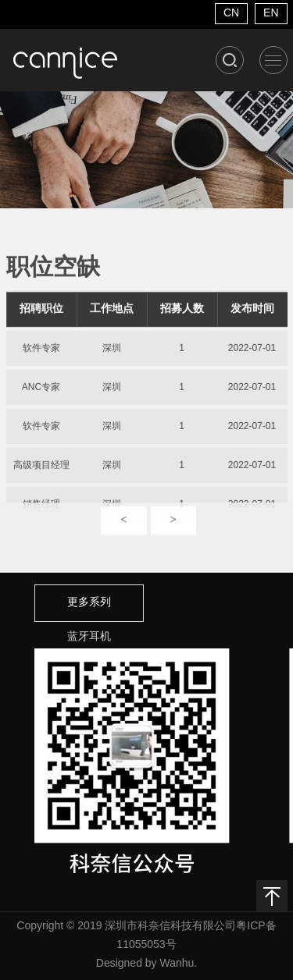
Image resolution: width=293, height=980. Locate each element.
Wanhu (177, 964)
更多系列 (89, 603)
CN (231, 14)
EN (271, 14)
